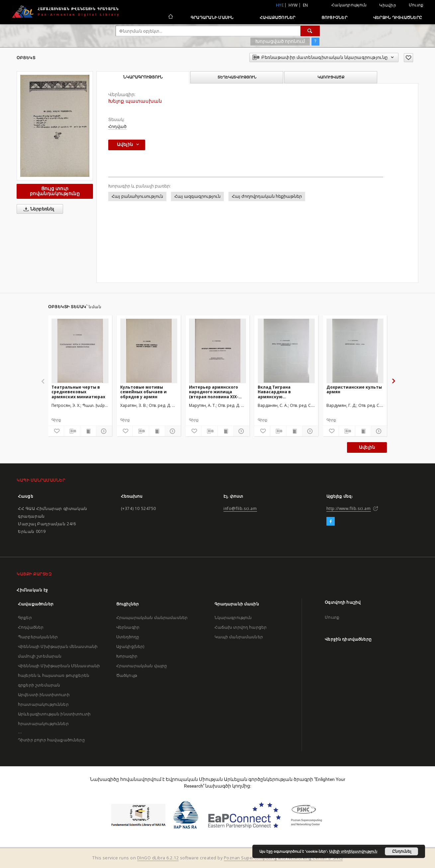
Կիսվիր (388, 5)
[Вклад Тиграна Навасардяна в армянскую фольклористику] (286, 351)
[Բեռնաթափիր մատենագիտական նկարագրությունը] (72, 431)
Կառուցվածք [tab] (331, 77)
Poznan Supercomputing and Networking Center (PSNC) (283, 858)
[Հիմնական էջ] (170, 17)
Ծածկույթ (127, 675)
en (305, 5)
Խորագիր (127, 656)
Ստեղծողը (128, 637)
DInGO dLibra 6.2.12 (158, 858)
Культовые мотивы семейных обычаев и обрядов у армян (143, 392)
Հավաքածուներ (278, 17)
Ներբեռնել (38, 209)
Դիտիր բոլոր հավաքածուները (51, 740)
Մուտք (416, 5)
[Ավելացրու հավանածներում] (408, 58)
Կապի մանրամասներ (239, 637)
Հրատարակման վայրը (142, 666)
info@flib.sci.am (240, 508)
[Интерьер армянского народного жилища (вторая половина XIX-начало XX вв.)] (217, 351)
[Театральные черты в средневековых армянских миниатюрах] (80, 351)
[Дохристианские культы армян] (355, 351)
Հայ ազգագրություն (197, 196)
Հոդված (117, 126)
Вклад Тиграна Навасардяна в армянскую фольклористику (277, 392)
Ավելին (367, 447)
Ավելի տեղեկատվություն (353, 851)
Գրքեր (25, 618)
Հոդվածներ (31, 627)
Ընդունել (402, 851)
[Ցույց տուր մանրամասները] (103, 431)
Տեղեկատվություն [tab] (237, 77)
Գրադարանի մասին (212, 17)
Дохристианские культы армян (354, 389)
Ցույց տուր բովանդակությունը (55, 191)
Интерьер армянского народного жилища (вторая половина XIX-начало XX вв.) (214, 392)
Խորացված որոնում (280, 41)
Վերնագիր (128, 627)
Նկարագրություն (233, 618)
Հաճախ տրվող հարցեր (241, 627)
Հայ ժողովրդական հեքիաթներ (267, 196)
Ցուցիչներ (334, 17)
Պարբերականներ (38, 637)
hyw (293, 5)
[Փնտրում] (310, 31)
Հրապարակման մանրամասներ (152, 618)
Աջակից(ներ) (130, 646)
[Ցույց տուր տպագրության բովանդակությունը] (88, 431)
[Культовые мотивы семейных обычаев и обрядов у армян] (149, 351)
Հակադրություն (349, 5)
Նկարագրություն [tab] (143, 77)
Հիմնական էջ (32, 590)
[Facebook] (331, 522)
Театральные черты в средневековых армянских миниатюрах (78, 392)
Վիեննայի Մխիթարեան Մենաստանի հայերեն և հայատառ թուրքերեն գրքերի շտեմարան (59, 675)
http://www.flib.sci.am (349, 508)
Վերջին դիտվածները (398, 17)
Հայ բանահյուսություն (137, 196)
